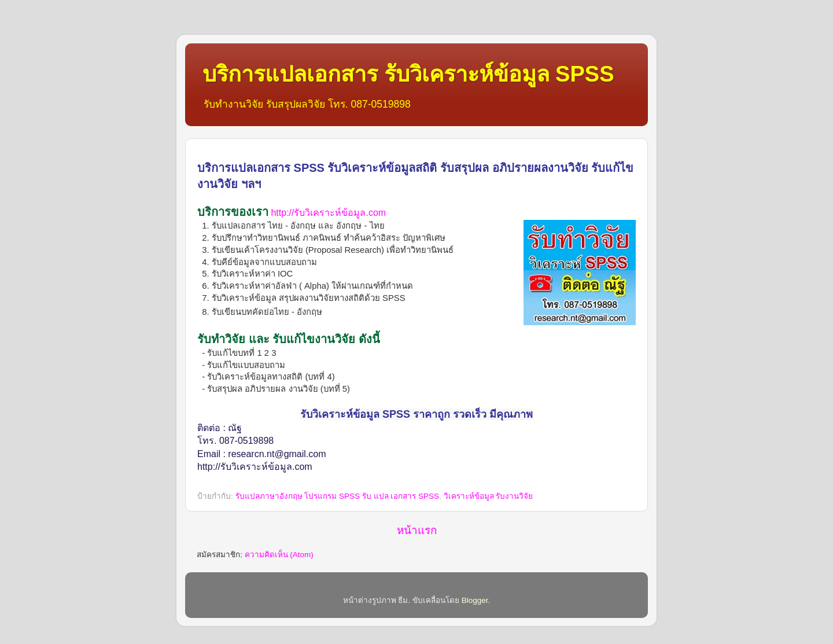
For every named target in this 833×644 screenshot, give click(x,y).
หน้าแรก (417, 530)
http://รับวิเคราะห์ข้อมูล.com (328, 213)
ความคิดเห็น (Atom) (279, 555)
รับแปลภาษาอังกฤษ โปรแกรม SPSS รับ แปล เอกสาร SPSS (338, 496)
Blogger (475, 600)
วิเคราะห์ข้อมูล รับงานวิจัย (489, 496)
